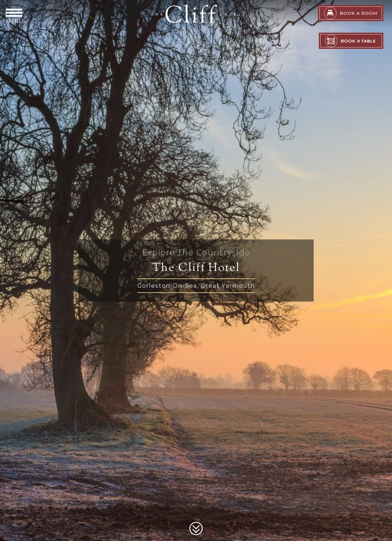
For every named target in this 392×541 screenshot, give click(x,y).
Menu (14, 21)
